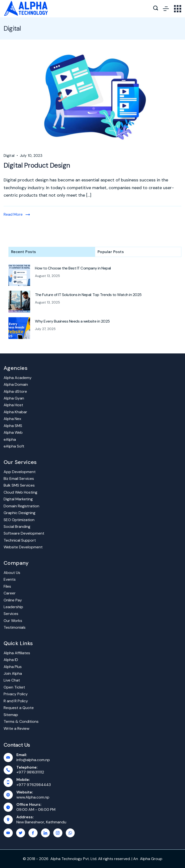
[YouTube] (8, 833)
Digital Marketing (18, 499)
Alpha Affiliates (17, 653)
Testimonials (15, 627)
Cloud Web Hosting (20, 492)
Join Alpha (13, 673)
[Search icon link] (156, 9)
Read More (13, 214)
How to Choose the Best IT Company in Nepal (73, 268)
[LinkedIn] (46, 833)
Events (10, 579)
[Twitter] (21, 833)
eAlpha (10, 439)
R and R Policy (16, 701)
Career (10, 593)
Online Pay (13, 600)
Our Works (13, 621)
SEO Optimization (19, 520)
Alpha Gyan (14, 398)
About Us (12, 573)
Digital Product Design (37, 165)
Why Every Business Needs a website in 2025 (72, 321)
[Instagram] (58, 833)
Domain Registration (21, 506)
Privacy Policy (16, 694)
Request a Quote (19, 708)
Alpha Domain (16, 384)
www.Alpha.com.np (33, 797)
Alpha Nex (12, 419)
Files (7, 586)
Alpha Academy (18, 378)
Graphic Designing (20, 513)
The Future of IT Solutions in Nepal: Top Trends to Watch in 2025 (88, 295)
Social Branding (17, 527)
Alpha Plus (13, 667)
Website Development (23, 547)
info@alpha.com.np (33, 760)
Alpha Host (13, 405)
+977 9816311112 (30, 772)
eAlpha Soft (14, 446)
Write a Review (17, 728)
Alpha (145, 859)
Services (11, 614)
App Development (20, 472)
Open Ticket (14, 687)
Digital (9, 156)
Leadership (13, 607)
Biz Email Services (19, 479)
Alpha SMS (13, 426)
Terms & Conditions (21, 721)
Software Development (24, 533)
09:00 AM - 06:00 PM (36, 809)
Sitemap (11, 715)
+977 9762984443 (34, 785)
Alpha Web (13, 432)
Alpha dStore (15, 391)
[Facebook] (33, 833)
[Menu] (166, 9)
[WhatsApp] (70, 833)
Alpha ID (11, 660)
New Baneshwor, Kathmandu (41, 822)
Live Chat (12, 680)
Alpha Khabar (15, 412)
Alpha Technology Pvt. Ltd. (74, 859)
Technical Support (20, 540)
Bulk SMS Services (19, 485)
